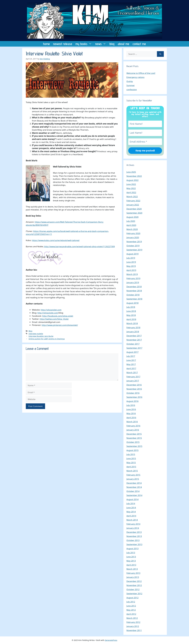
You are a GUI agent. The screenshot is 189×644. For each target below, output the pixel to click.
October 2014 (133, 491)
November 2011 (134, 630)
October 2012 (133, 589)
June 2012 (131, 606)
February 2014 (133, 524)
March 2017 (132, 372)
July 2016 (131, 405)
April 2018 (131, 319)
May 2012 (131, 610)
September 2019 (134, 250)
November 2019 (134, 242)
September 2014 (134, 495)
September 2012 (134, 594)
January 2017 (133, 381)
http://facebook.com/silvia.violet (58, 316)
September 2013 (134, 544)
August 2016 (132, 401)
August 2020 (132, 217)
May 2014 (131, 512)
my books (84, 44)
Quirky (130, 81)
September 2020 (134, 213)
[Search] (160, 54)
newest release (63, 44)
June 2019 (131, 262)
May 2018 (131, 315)
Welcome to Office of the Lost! (141, 73)
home (46, 44)
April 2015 (131, 467)
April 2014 (131, 516)
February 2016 (133, 426)
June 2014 (131, 508)
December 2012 (134, 581)
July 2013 (131, 553)
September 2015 (134, 446)
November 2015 (134, 438)
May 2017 (131, 364)
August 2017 (132, 352)
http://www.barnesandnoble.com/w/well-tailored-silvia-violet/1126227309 (79, 246)
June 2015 (131, 458)
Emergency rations (135, 77)
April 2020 (131, 225)
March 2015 (132, 471)
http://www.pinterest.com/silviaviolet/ (60, 325)
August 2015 (132, 450)
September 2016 (134, 397)
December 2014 (134, 483)
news (101, 44)
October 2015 (133, 442)
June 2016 (131, 409)
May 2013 (131, 561)
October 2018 (133, 295)
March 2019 (132, 274)
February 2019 (133, 278)
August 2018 (132, 303)
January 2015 (133, 479)
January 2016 (133, 430)
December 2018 (134, 287)
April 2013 (131, 565)
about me (123, 44)
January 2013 (133, 577)
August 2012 (132, 598)
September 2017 (134, 348)
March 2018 (132, 323)
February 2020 (133, 233)
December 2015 (134, 434)
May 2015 (131, 463)
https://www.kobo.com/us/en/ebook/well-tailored (56, 240)
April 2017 (131, 368)
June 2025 (131, 172)
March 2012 (132, 618)
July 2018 (131, 307)
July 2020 (131, 221)
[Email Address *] (145, 142)
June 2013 (131, 557)
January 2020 (133, 237)
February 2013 (133, 573)
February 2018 (133, 327)
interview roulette (36, 334)
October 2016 (133, 393)
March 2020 (132, 229)
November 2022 (134, 176)
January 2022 (133, 205)
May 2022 (131, 188)
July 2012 (131, 602)
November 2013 (134, 536)
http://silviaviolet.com (51, 310)
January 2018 (133, 332)
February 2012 (133, 622)
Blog (30, 331)
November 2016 (134, 389)
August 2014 (132, 499)
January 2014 (133, 528)
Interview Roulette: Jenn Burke (41, 336)
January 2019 (133, 282)
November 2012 (134, 585)
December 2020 (134, 209)
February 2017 (133, 377)
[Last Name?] (145, 133)
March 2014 (132, 520)
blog (112, 44)
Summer (131, 85)
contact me (139, 44)
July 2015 (131, 454)
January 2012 (133, 626)
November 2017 (134, 340)
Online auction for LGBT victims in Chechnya (47, 339)
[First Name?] (145, 124)
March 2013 (132, 569)
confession (132, 89)
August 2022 (132, 180)
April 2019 (131, 270)
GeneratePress (111, 640)
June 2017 (131, 360)
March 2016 (132, 422)
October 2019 (133, 246)
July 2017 (131, 356)
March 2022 (132, 197)
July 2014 (131, 503)
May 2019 (131, 266)
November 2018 (134, 291)
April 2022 (131, 192)
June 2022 (131, 184)
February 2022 (133, 201)
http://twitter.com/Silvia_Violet (54, 319)
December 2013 (134, 532)
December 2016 (134, 385)
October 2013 (133, 540)
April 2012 (131, 614)
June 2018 (131, 311)
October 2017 (133, 344)
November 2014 (134, 487)
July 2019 (131, 258)
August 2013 (132, 548)
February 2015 (133, 475)
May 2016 (131, 413)
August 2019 (132, 254)
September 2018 (134, 299)
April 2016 (131, 418)
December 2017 (134, 336)
